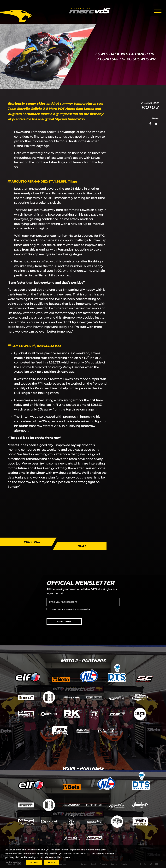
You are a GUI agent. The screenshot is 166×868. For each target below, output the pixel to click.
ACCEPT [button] (34, 862)
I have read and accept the (70, 609)
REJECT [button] (51, 862)
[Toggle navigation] (158, 10)
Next (82, 546)
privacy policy (83, 609)
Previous (32, 542)
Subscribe (64, 621)
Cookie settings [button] (13, 862)
